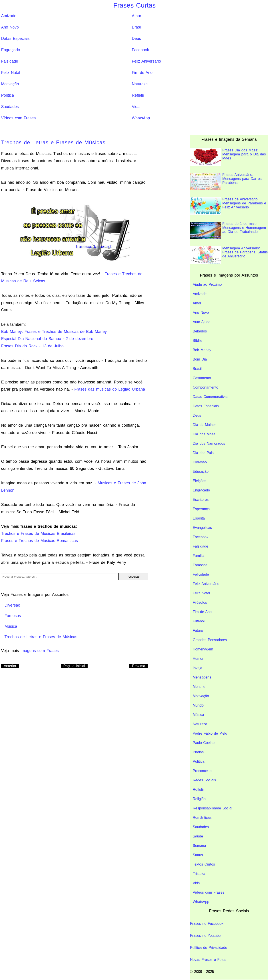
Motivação (10, 84)
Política (8, 95)
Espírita (199, 518)
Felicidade (201, 574)
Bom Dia (200, 359)
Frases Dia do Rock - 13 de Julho (32, 346)
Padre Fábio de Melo (210, 733)
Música (198, 715)
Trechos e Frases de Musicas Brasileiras (38, 534)
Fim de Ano (142, 73)
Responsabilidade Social (212, 808)
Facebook (140, 50)
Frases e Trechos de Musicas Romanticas (39, 541)
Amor (137, 16)
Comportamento (206, 387)
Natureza (140, 84)
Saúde (198, 836)
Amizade (9, 16)
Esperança (201, 509)
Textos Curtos (204, 864)
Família (199, 556)
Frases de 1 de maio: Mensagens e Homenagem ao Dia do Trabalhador (228, 231)
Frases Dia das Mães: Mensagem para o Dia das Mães (228, 157)
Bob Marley (202, 350)
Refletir (138, 95)
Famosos (200, 565)
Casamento (202, 378)
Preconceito (202, 771)
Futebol (199, 621)
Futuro (198, 631)
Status (198, 855)
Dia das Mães (204, 434)
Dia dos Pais (203, 453)
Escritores (201, 500)
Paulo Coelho (204, 743)
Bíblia (197, 341)
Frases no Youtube (205, 936)
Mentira (199, 687)
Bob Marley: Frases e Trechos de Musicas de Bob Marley (54, 332)
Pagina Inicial (74, 666)
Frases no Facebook (207, 924)
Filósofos (200, 602)
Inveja (198, 668)
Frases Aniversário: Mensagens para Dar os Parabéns (226, 182)
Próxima (139, 666)
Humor (198, 659)
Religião (199, 799)
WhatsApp (141, 118)
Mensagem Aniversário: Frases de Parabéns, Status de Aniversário (229, 255)
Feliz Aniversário (146, 61)
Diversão (200, 462)
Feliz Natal (11, 73)
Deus (136, 39)
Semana (199, 846)
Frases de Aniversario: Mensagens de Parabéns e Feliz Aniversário (228, 206)
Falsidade (10, 61)
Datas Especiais (15, 39)
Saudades (10, 107)
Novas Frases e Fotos (208, 960)
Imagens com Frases (40, 651)
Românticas (202, 818)
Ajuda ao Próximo (207, 284)
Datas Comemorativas (211, 397)
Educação (201, 472)
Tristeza (199, 874)
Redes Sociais (204, 780)
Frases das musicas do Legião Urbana (110, 389)
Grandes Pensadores (210, 640)
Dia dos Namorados (209, 443)
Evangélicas (202, 528)
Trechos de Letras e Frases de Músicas (53, 142)
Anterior (10, 666)
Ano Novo (10, 27)
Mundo (198, 705)
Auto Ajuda (202, 322)
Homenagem (203, 649)
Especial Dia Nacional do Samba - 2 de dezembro (47, 339)
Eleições (199, 481)
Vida (136, 107)
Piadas (198, 752)
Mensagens (202, 677)
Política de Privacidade (209, 948)
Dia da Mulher (204, 425)
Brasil (137, 27)
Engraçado (11, 50)
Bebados (200, 331)
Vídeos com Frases (18, 118)
